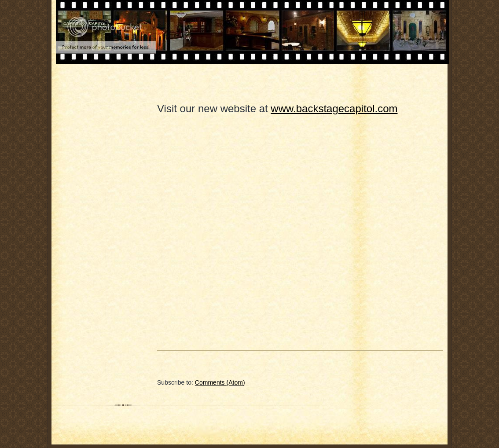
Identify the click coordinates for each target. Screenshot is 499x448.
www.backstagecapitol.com (334, 108)
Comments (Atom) (220, 382)
